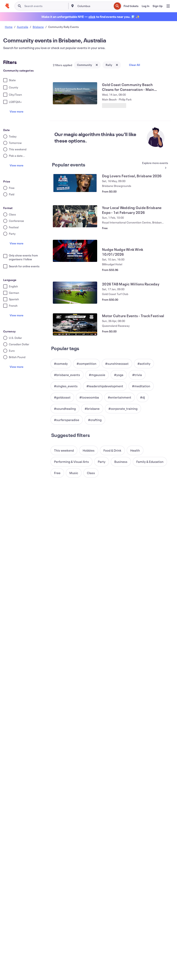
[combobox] (94, 6)
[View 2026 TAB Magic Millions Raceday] (75, 293)
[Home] (7, 6)
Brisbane (38, 27)
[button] (61, 364)
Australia (23, 27)
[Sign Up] (158, 6)
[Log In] (146, 6)
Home (9, 27)
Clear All (135, 65)
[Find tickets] (131, 6)
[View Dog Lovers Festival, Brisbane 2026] (75, 185)
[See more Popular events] (154, 166)
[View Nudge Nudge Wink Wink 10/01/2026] (75, 251)
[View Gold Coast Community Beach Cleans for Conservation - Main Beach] (75, 93)
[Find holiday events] (92, 17)
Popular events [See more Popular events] (69, 165)
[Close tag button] (97, 65)
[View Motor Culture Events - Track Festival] (75, 324)
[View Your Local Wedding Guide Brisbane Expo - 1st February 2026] (75, 216)
